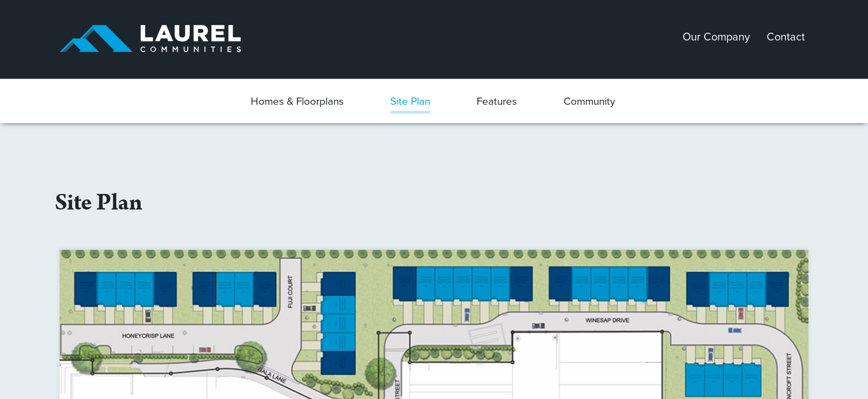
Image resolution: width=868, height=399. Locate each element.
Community (589, 101)
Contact (786, 37)
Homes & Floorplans (297, 101)
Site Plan (410, 101)
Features (497, 101)
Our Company (716, 37)
